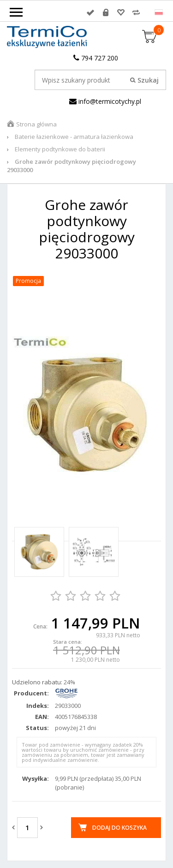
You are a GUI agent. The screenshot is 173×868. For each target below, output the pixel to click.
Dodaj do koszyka (119, 828)
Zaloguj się (90, 12)
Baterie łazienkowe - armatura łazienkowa (74, 137)
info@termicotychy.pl (105, 101)
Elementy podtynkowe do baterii (60, 149)
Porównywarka (136, 12)
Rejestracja (106, 12)
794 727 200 (96, 58)
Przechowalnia (121, 12)
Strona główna (36, 124)
